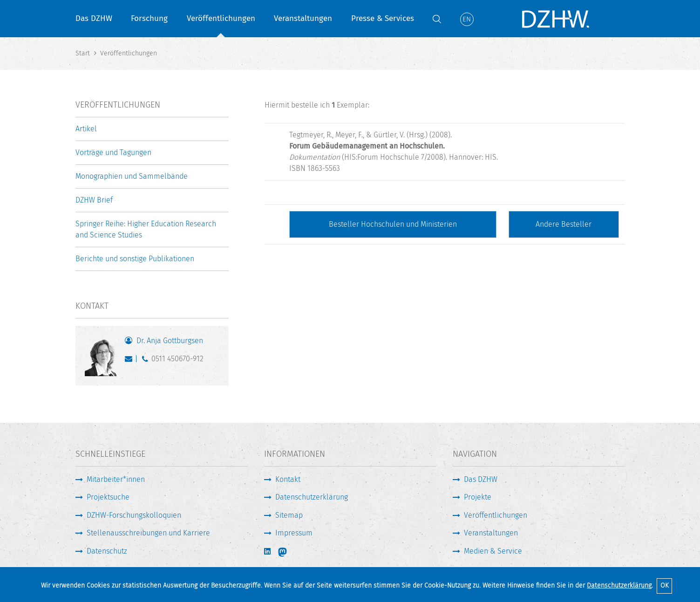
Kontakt (288, 479)
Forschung (149, 18)
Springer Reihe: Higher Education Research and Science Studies (146, 229)
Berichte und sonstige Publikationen (135, 259)
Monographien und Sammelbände (132, 176)
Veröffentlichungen (221, 18)
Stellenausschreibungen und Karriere (148, 533)
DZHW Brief (94, 200)
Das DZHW (94, 18)
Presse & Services (383, 18)
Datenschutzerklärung (619, 585)
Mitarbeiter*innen (116, 479)
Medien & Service (493, 551)
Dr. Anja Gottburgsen (170, 341)
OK (665, 585)
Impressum (294, 533)
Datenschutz (107, 551)
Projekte (478, 497)
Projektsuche (108, 497)
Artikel (86, 129)
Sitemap (289, 515)
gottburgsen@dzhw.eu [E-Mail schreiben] (131, 361)
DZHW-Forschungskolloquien (134, 515)
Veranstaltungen (303, 18)
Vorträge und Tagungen (113, 152)
